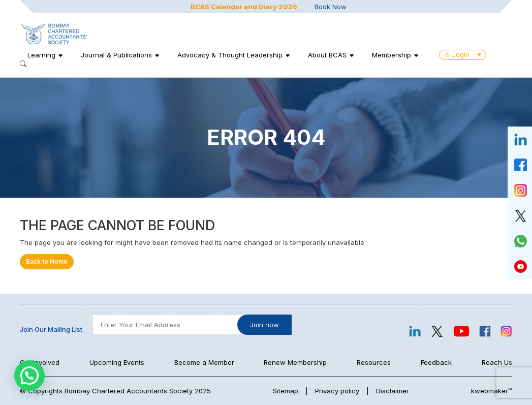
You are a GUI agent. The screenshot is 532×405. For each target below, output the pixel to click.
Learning (41, 55)
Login (463, 54)
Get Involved (40, 362)
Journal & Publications (116, 55)
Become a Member (204, 362)
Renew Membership (295, 362)
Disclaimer (393, 391)
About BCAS (327, 55)
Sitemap (286, 391)
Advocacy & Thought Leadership (230, 55)
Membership (392, 55)
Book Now (331, 7)
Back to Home (47, 262)
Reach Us (497, 362)
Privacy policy (337, 391)
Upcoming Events (117, 362)
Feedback (436, 362)
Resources (374, 362)
